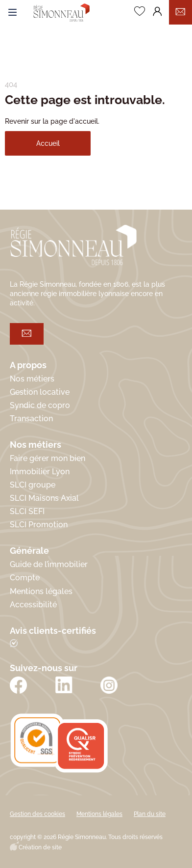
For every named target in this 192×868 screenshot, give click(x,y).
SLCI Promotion (39, 525)
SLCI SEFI (27, 511)
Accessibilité (33, 605)
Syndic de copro (40, 405)
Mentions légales (41, 591)
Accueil (48, 143)
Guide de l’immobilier (49, 564)
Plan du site (150, 814)
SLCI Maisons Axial (44, 498)
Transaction (31, 419)
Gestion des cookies (37, 814)
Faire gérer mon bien (48, 458)
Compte (25, 578)
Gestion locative (40, 392)
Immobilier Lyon (40, 472)
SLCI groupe (33, 485)
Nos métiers (32, 379)
